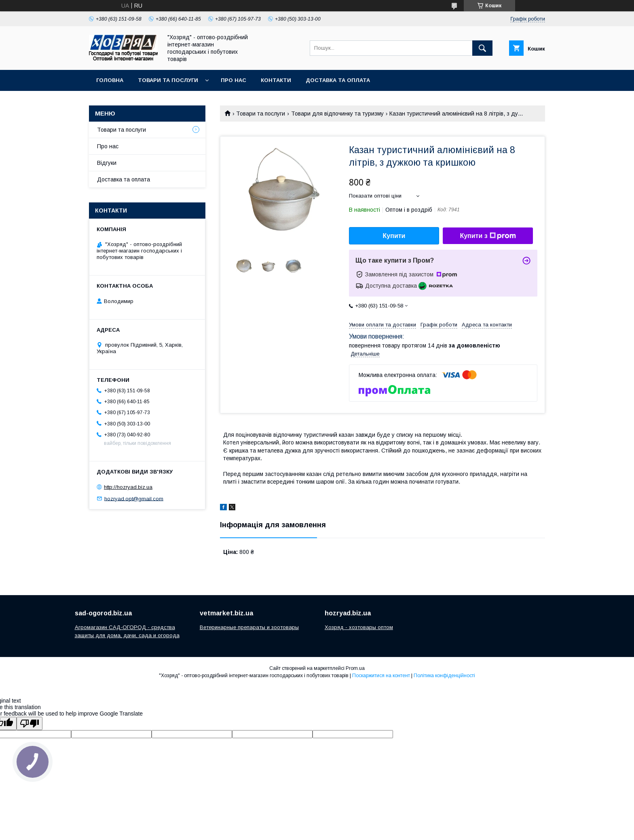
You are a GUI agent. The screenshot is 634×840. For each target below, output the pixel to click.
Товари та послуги (168, 80)
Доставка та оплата (338, 80)
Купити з (488, 236)
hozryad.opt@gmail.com (134, 498)
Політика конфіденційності (444, 676)
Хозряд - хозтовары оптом (359, 627)
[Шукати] (482, 48)
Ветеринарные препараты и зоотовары (249, 627)
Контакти (276, 80)
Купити (394, 236)
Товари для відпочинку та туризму (337, 114)
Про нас (234, 80)
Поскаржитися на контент (381, 676)
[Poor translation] (30, 723)
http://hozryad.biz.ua (128, 487)
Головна (110, 80)
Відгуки (107, 163)
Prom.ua (355, 668)
